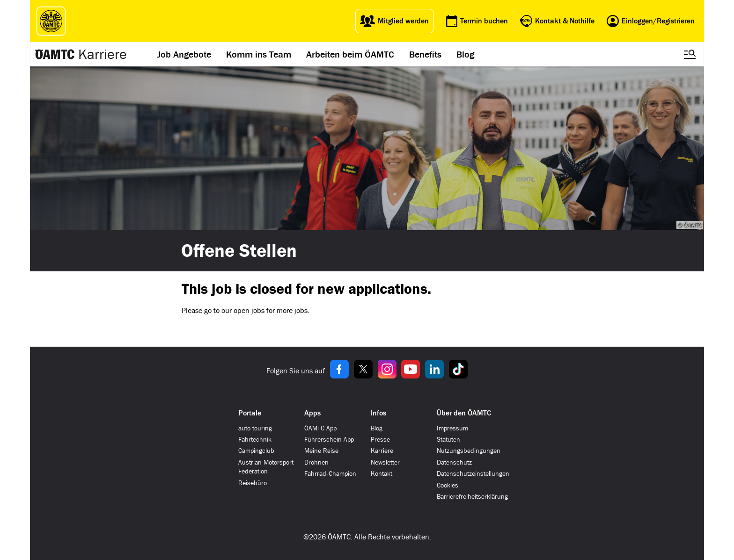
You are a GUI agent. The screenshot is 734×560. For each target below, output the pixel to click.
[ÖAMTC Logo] (49, 21)
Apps (312, 413)
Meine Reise (321, 451)
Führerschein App (329, 440)
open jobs (249, 310)
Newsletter (385, 462)
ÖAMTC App (320, 428)
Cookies (448, 485)
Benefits (425, 54)
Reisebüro (253, 483)
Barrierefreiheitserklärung (472, 497)
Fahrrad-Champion (330, 474)
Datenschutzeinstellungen (473, 474)
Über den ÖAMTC (464, 413)
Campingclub (256, 451)
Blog (465, 54)
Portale (250, 413)
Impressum (452, 428)
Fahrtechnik (255, 440)
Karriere (103, 54)
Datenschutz (454, 462)
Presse (380, 440)
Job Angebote (184, 54)
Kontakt (382, 474)
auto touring (255, 428)
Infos (378, 413)
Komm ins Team (259, 54)
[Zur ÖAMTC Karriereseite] (55, 54)
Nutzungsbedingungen (469, 451)
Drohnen (316, 462)
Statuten (448, 440)
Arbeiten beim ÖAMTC (350, 54)
